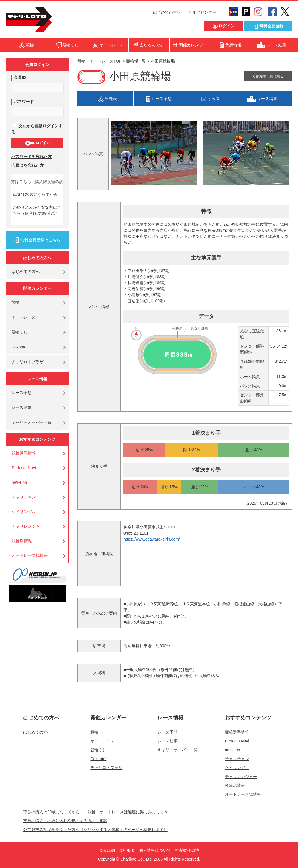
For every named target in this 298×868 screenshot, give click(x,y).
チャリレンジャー (28, 526)
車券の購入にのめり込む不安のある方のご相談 (65, 821)
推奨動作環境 (187, 850)
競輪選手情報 (24, 453)
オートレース (23, 317)
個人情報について (155, 850)
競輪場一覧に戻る (268, 76)
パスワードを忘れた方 (32, 157)
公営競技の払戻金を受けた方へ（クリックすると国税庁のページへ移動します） (95, 830)
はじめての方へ (167, 12)
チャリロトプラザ (28, 362)
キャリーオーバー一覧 (32, 422)
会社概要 (127, 850)
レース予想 (21, 393)
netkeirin (19, 482)
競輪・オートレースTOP (99, 61)
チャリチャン (24, 497)
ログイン (37, 143)
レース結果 (21, 407)
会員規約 (107, 850)
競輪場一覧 (136, 61)
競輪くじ (19, 332)
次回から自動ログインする (37, 129)
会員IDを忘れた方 (28, 165)
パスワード (24, 102)
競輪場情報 (22, 541)
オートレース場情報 (30, 555)
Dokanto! (19, 347)
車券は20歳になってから (35, 194)
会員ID (20, 77)
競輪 (15, 302)
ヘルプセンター (202, 12)
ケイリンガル (24, 512)
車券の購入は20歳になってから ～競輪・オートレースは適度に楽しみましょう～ (100, 812)
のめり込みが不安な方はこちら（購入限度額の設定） (37, 210)
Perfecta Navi (24, 468)
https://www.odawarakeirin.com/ (152, 539)
